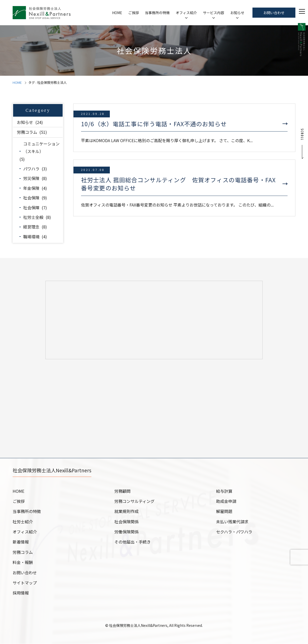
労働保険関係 (126, 532)
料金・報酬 (23, 562)
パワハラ (31, 169)
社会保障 (31, 208)
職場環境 (31, 237)
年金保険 (31, 188)
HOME (117, 13)
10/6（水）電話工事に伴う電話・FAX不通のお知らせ (154, 124)
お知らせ (237, 13)
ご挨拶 (134, 13)
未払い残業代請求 (232, 522)
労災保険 (31, 178)
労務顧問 (122, 491)
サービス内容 (214, 13)
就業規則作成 (126, 511)
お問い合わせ (274, 13)
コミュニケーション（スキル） (41, 147)
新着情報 (21, 542)
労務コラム (27, 132)
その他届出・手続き (133, 542)
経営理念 (31, 227)
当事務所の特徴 (157, 13)
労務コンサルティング (134, 501)
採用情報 (21, 593)
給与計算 (224, 491)
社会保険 (31, 198)
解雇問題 (224, 511)
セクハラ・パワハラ (234, 532)
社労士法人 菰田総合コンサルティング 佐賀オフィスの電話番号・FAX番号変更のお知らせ (178, 184)
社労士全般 (33, 217)
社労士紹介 (23, 522)
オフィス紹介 (186, 13)
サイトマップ (25, 583)
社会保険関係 (126, 522)
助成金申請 (226, 501)
